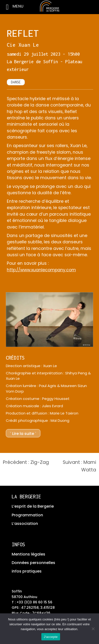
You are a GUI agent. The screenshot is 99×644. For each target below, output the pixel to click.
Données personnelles (33, 563)
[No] (93, 629)
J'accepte (51, 637)
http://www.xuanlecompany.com (41, 270)
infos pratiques (27, 571)
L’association (25, 524)
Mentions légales (28, 554)
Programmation (27, 515)
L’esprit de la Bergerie (33, 506)
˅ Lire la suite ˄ (23, 434)
